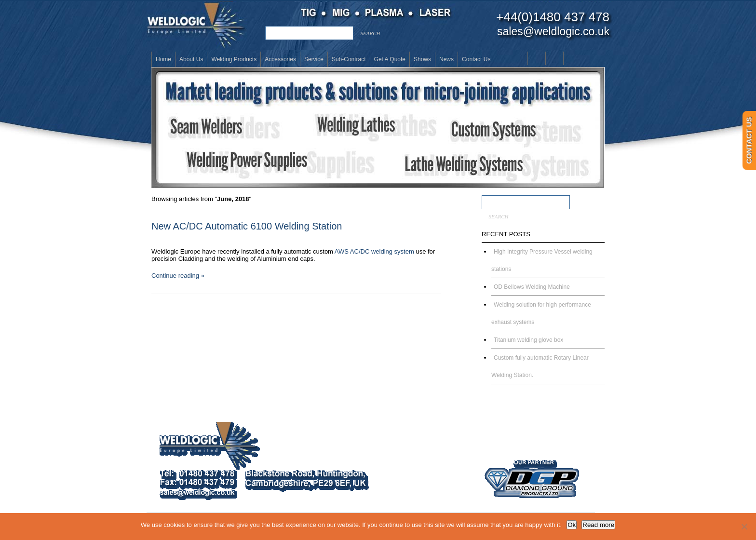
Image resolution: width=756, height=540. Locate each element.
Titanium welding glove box (528, 340)
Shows (422, 59)
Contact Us (476, 59)
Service (314, 59)
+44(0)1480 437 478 (553, 17)
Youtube (536, 58)
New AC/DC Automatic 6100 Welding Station (247, 226)
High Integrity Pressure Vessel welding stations (542, 260)
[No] (744, 526)
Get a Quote (390, 59)
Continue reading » (178, 276)
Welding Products (234, 59)
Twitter (572, 58)
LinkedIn (554, 58)
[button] (378, 127)
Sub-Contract (349, 59)
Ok (572, 525)
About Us (191, 59)
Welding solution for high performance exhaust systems (541, 313)
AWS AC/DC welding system (374, 251)
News (446, 59)
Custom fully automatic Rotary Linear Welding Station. (540, 366)
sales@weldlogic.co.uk (553, 31)
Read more (598, 525)
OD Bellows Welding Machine (532, 287)
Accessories (280, 59)
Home (163, 59)
